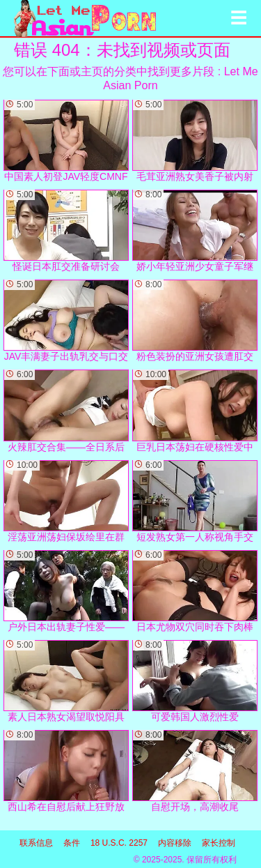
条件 (72, 843)
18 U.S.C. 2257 (119, 843)
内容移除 (175, 843)
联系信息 (36, 843)
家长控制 (219, 843)
